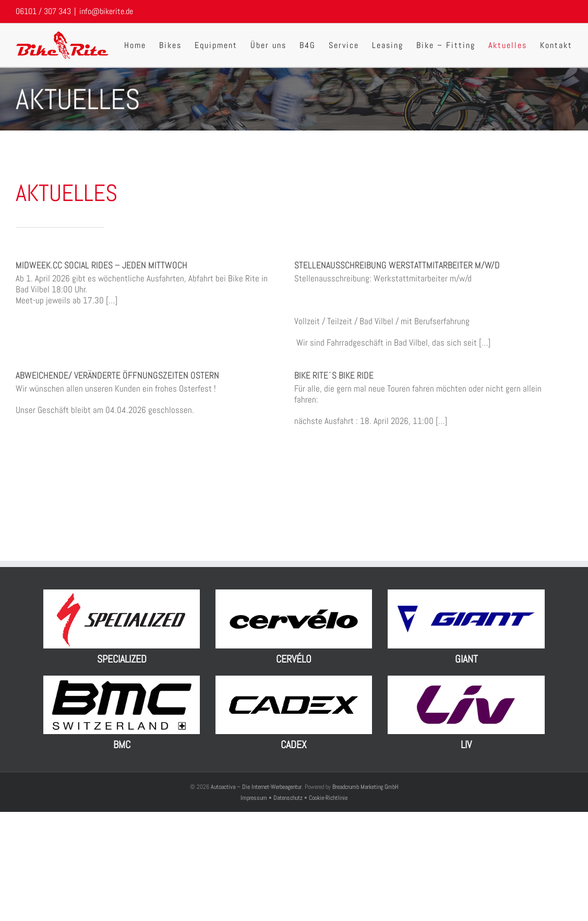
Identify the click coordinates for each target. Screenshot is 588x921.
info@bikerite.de (106, 11)
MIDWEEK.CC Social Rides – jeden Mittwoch (101, 265)
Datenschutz (288, 798)
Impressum (255, 798)
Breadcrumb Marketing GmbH (365, 787)
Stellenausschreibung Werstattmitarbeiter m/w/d (397, 265)
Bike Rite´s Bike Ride (334, 375)
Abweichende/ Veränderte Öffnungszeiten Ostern (117, 375)
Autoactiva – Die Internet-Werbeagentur (256, 787)
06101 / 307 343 (43, 11)
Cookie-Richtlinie (328, 798)
